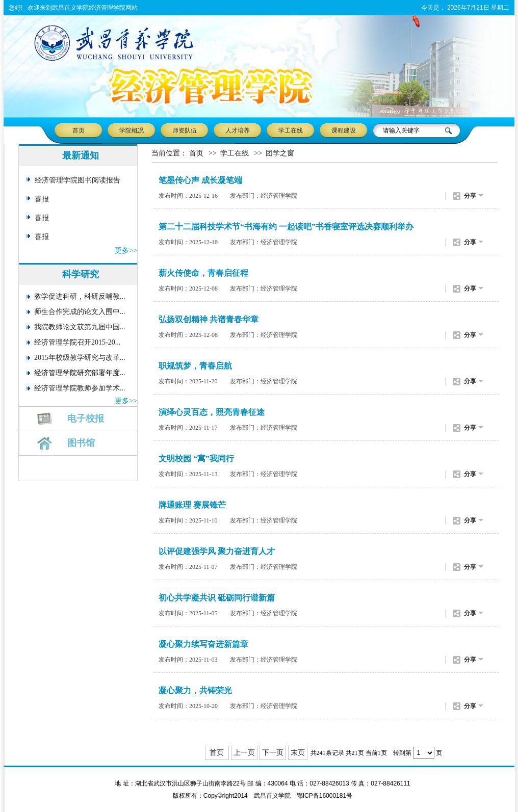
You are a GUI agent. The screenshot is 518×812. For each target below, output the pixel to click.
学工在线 (291, 130)
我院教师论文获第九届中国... (80, 327)
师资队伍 (185, 130)
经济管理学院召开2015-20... (77, 342)
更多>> (126, 251)
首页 (79, 130)
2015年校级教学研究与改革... (80, 358)
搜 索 (450, 130)
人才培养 (238, 130)
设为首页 (21, 23)
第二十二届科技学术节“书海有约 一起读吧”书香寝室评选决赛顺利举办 (286, 227)
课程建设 (344, 130)
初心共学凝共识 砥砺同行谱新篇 (217, 598)
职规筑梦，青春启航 (195, 366)
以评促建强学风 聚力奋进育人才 (217, 551)
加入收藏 (48, 23)
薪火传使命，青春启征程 (203, 273)
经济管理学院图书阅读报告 (77, 180)
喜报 (42, 199)
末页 (298, 753)
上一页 (244, 753)
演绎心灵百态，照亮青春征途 (212, 412)
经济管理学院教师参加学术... (80, 388)
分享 (470, 196)
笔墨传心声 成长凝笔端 (200, 180)
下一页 (273, 753)
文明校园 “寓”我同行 (196, 459)
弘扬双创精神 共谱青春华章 (209, 319)
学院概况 (132, 130)
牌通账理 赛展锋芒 (192, 505)
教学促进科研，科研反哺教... (80, 296)
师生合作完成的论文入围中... (80, 312)
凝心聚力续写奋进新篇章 (203, 644)
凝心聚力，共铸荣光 (195, 690)
